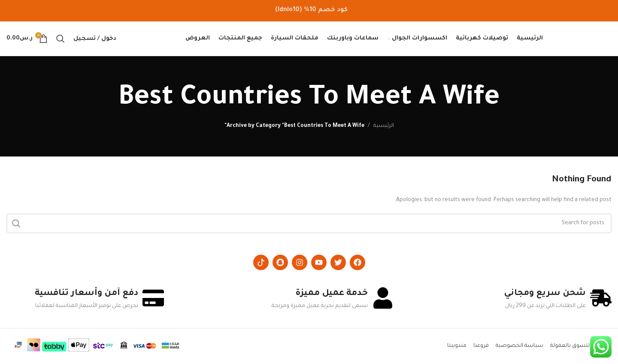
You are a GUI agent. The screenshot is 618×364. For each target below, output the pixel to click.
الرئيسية (384, 126)
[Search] (61, 39)
